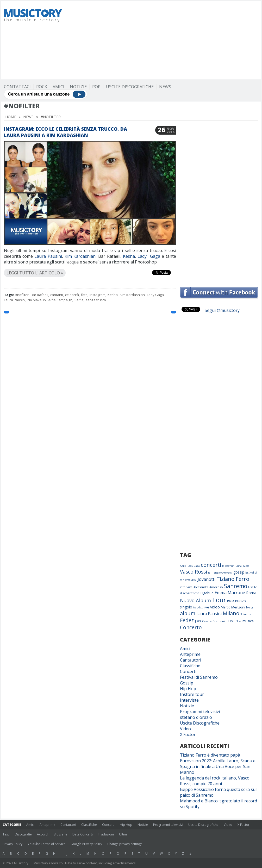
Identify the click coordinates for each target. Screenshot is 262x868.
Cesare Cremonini (215, 621)
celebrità (72, 295)
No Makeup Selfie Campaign (50, 300)
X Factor (246, 614)
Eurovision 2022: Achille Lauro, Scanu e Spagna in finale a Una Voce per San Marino (218, 766)
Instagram (98, 295)
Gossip (187, 683)
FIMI (231, 621)
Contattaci (17, 87)
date (194, 580)
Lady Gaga (149, 256)
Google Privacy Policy (86, 844)
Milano (231, 613)
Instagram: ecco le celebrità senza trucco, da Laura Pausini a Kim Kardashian (65, 132)
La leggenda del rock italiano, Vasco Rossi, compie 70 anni (215, 781)
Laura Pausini (48, 256)
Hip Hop (188, 689)
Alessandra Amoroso (208, 587)
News (165, 87)
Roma (251, 593)
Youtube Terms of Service (46, 844)
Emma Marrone (230, 593)
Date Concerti (83, 834)
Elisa (238, 621)
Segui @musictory (222, 310)
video (215, 607)
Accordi (43, 834)
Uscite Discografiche (130, 87)
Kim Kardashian (80, 256)
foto (84, 295)
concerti (211, 565)
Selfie (79, 300)
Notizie (78, 87)
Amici (58, 87)
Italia (231, 601)
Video (185, 729)
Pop (96, 87)
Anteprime (190, 654)
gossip (239, 572)
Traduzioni (106, 834)
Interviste (189, 700)
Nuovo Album (195, 600)
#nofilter (22, 295)
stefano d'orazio (196, 717)
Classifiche (190, 666)
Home (11, 117)
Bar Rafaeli (39, 295)
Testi (6, 834)
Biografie (60, 834)
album (188, 613)
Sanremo (236, 586)
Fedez (187, 620)
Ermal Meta (242, 566)
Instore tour (192, 694)
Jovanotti (207, 579)
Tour (219, 600)
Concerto (191, 627)
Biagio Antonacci (223, 573)
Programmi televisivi (200, 712)
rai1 (210, 573)
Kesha (129, 256)
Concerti (188, 671)
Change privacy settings (125, 844)
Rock (42, 87)
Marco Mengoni (233, 607)
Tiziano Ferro (233, 579)
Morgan (251, 607)
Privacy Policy (13, 844)
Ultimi (123, 834)
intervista (186, 587)
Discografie (23, 834)
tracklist (198, 607)
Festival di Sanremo (199, 677)
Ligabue (207, 593)
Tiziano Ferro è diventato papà (210, 755)
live (206, 607)
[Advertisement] (140, 40)
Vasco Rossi (194, 572)
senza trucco (96, 300)
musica (248, 621)
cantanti (57, 295)
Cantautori (191, 660)
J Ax (198, 621)
